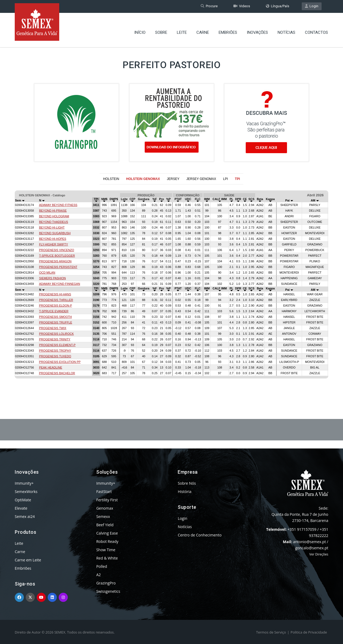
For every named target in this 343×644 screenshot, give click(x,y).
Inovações (257, 28)
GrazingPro (106, 583)
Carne (203, 28)
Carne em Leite (28, 560)
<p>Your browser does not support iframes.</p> (171, 289)
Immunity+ (24, 483)
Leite (182, 28)
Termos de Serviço (271, 632)
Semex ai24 (25, 516)
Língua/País (277, 6)
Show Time (106, 550)
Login (312, 6)
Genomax (105, 508)
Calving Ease (107, 533)
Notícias (286, 28)
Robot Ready (107, 541)
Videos (242, 6)
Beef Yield (105, 525)
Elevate (21, 508)
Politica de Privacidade (309, 632)
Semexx (103, 516)
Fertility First (107, 500)
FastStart (104, 492)
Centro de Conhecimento (200, 535)
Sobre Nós (187, 483)
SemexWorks (26, 492)
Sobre (161, 28)
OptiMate (23, 500)
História (184, 492)
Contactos (316, 28)
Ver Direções (319, 554)
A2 (98, 575)
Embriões (228, 28)
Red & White (107, 558)
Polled (102, 566)
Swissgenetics (108, 591)
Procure (209, 6)
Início (140, 28)
